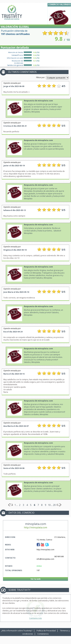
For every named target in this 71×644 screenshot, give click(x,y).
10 (49, 505)
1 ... (16, 505)
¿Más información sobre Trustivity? (17, 631)
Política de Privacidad (46, 631)
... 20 (53, 505)
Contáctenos (43, 634)
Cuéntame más (35, 618)
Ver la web (36, 579)
